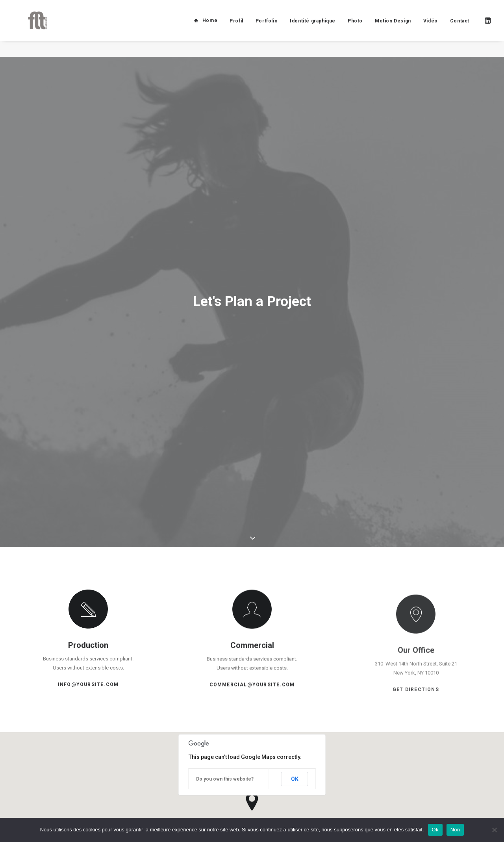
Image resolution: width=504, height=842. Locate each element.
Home (210, 28)
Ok (435, 830)
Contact (460, 29)
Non (455, 830)
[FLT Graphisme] (31, 28)
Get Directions (416, 642)
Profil (236, 29)
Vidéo (431, 29)
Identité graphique (313, 29)
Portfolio (267, 29)
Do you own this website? (225, 702)
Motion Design (393, 29)
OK (295, 702)
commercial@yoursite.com (252, 618)
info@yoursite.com (88, 608)
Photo (355, 29)
